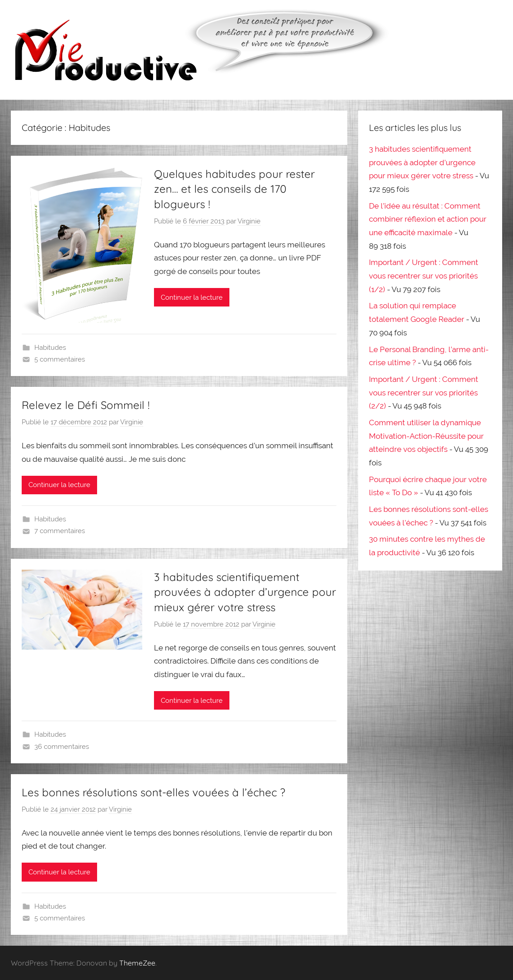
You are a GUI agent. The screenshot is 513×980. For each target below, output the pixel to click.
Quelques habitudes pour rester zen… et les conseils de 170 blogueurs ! (234, 189)
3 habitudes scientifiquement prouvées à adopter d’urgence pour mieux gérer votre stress (245, 592)
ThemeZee (137, 963)
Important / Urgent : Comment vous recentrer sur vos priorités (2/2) (424, 393)
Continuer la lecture (192, 297)
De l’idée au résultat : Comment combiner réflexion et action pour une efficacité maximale (428, 219)
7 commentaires (60, 531)
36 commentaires (62, 747)
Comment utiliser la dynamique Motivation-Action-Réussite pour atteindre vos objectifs (426, 436)
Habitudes (50, 348)
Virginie (249, 221)
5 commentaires (60, 359)
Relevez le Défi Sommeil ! (86, 405)
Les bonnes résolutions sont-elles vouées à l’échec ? (154, 792)
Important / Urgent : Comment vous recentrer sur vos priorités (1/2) (424, 276)
